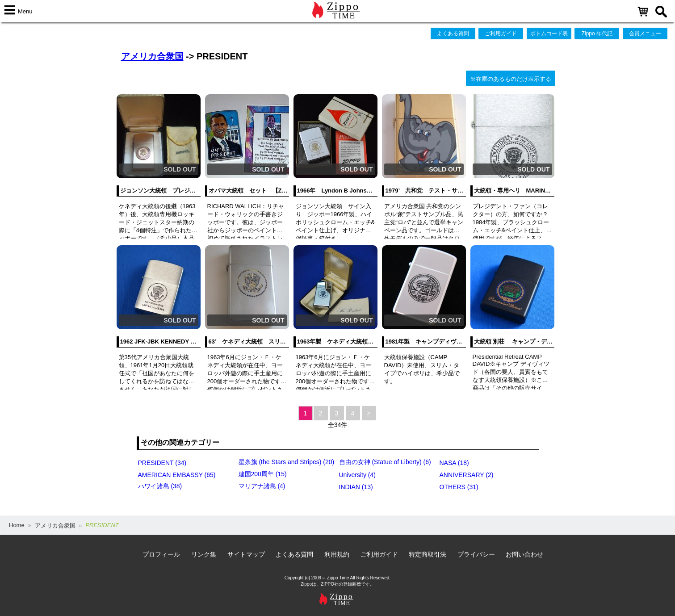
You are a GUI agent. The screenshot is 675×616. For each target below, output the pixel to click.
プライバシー (476, 554)
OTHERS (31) (459, 487)
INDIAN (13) (356, 487)
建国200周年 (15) (263, 474)
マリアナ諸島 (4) (262, 486)
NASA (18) (454, 463)
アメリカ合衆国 (152, 56)
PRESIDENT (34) (162, 463)
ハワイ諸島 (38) (160, 486)
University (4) (357, 475)
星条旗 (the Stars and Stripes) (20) (287, 462)
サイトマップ (246, 554)
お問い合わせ (524, 554)
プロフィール (161, 554)
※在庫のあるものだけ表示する (511, 79)
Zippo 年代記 (597, 34)
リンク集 (204, 554)
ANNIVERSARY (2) (467, 475)
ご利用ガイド (501, 34)
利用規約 (337, 554)
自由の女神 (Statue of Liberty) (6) (385, 462)
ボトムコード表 (549, 34)
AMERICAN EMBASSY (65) (177, 475)
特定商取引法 (428, 554)
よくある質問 (453, 34)
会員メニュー (645, 34)
